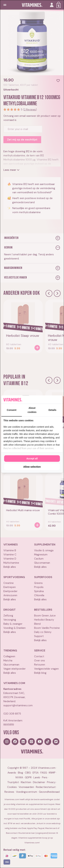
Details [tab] (52, 410)
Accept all (32, 459)
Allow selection (32, 467)
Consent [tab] (12, 410)
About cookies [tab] (32, 410)
